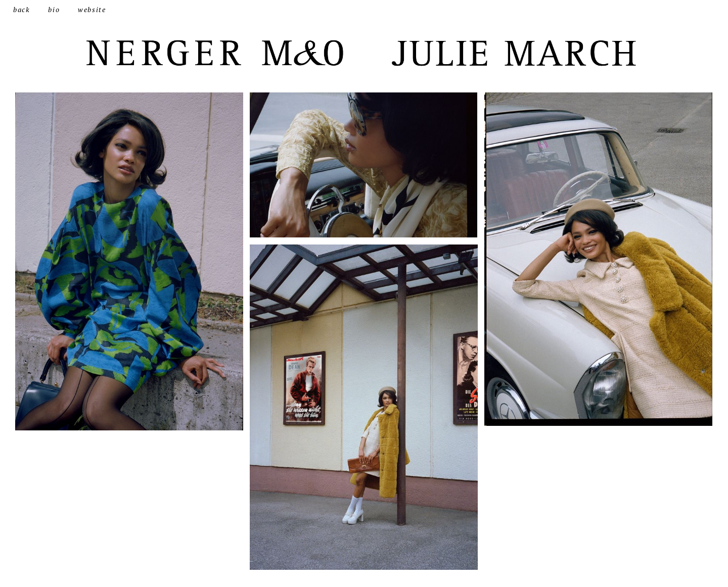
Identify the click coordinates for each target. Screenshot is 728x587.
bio (54, 9)
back (21, 9)
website (92, 9)
